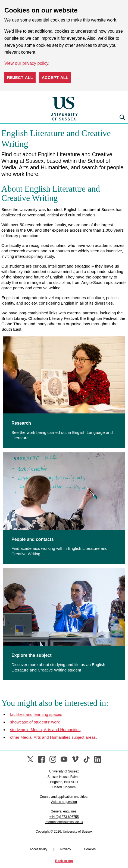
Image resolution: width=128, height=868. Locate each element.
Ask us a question (64, 802)
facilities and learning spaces (36, 714)
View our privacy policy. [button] (27, 63)
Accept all (55, 77)
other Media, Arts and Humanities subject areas (53, 737)
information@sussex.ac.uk (64, 822)
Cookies (90, 849)
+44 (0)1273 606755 (64, 817)
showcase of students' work (35, 722)
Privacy (66, 849)
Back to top (64, 861)
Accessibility (38, 849)
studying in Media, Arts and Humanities (45, 730)
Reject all (20, 77)
